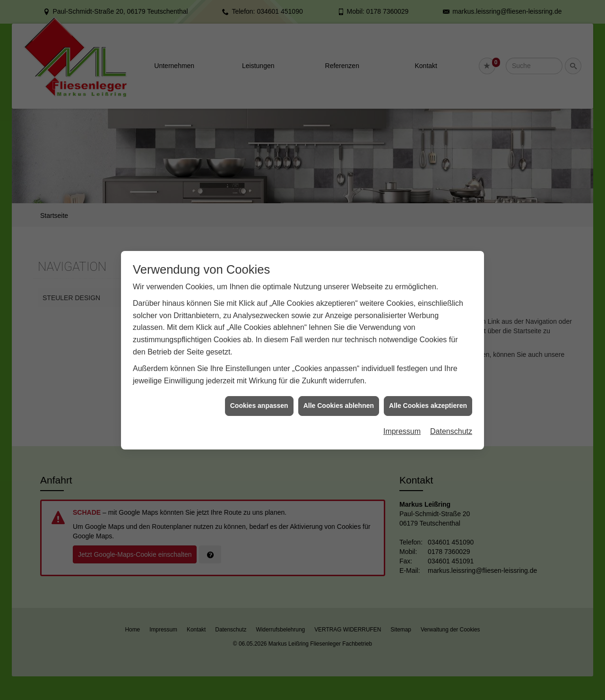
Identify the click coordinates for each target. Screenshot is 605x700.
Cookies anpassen (259, 401)
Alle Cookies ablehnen (339, 401)
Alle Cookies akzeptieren (428, 401)
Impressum (402, 427)
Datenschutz (451, 427)
